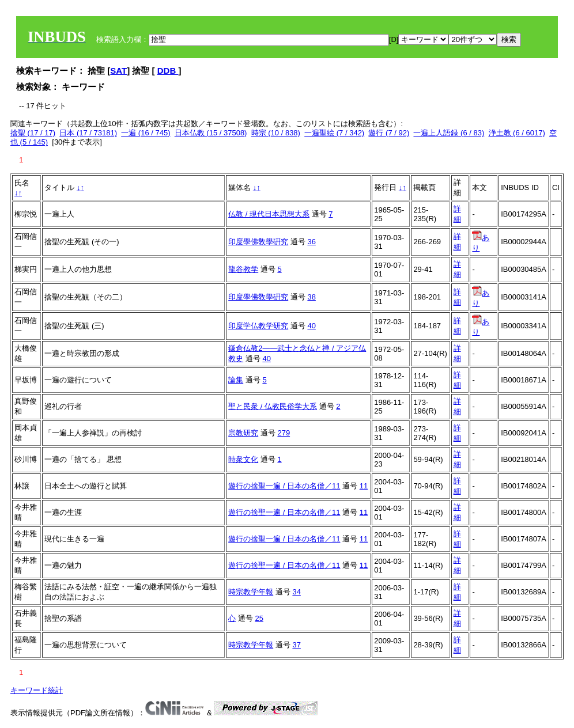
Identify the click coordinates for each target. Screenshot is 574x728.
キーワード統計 (37, 690)
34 (296, 592)
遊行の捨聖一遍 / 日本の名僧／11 (284, 486)
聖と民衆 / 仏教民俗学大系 (273, 406)
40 (311, 326)
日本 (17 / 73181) (88, 133)
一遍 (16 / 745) (146, 133)
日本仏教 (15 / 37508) (211, 133)
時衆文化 (243, 459)
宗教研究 (243, 433)
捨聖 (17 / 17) (33, 133)
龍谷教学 (243, 269)
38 (311, 297)
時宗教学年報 (251, 592)
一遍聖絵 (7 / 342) (334, 133)
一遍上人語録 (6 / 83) (449, 133)
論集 (236, 380)
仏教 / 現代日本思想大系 (269, 214)
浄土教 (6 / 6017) (517, 133)
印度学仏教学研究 (258, 326)
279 (284, 433)
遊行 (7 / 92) (389, 133)
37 (296, 645)
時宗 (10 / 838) (276, 133)
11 (364, 486)
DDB (168, 71)
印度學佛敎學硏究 (258, 242)
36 (311, 242)
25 (259, 618)
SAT (118, 71)
